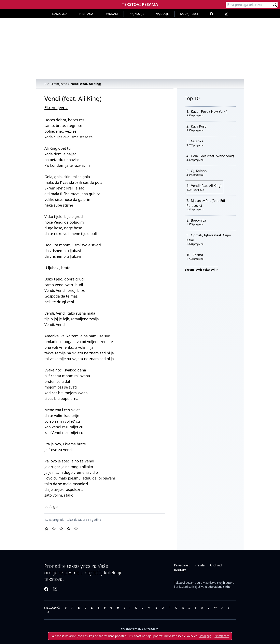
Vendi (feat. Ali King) (206, 186)
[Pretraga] (249, 5)
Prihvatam (222, 636)
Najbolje (162, 14)
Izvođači (111, 14)
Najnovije (137, 14)
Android (216, 565)
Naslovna (60, 14)
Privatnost (182, 565)
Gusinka (197, 141)
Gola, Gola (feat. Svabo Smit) (212, 156)
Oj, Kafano (199, 171)
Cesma (198, 255)
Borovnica (199, 220)
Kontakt (180, 570)
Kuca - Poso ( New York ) (209, 111)
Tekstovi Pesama (140, 4)
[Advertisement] (140, 49)
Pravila (199, 565)
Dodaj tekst (189, 14)
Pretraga (86, 14)
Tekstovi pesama (185, 583)
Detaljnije (205, 636)
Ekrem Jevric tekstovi (200, 270)
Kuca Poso (199, 126)
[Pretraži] (275, 5)
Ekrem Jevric (56, 108)
